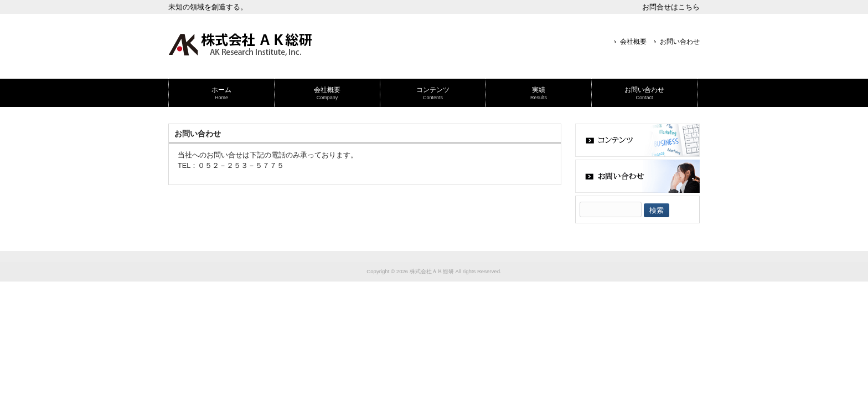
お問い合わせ (680, 42)
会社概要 (633, 42)
